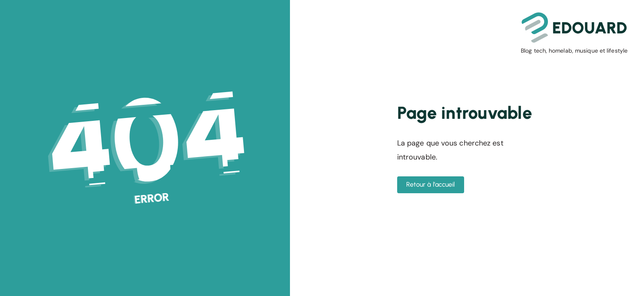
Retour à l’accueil (431, 184)
